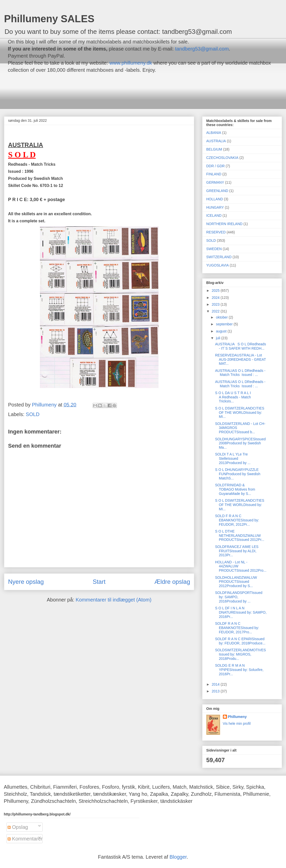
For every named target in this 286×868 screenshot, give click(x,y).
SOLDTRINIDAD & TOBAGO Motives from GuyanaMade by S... (235, 489)
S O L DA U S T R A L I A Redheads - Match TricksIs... (233, 397)
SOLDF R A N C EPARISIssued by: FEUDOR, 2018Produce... (240, 641)
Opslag (18, 827)
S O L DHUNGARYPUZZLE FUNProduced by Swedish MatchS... (238, 474)
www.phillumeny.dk (131, 63)
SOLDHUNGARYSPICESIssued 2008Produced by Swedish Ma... (240, 443)
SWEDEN (214, 249)
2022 (216, 311)
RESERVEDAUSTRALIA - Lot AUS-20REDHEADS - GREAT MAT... (240, 359)
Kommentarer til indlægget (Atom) (114, 600)
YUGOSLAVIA (217, 265)
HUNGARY (215, 207)
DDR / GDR (215, 166)
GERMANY (215, 182)
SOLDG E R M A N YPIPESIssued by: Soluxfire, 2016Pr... (239, 670)
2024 (216, 298)
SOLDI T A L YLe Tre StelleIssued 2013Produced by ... (233, 459)
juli (218, 338)
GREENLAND (217, 191)
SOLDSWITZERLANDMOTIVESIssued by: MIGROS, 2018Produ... (240, 654)
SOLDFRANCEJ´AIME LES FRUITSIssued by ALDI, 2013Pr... (237, 551)
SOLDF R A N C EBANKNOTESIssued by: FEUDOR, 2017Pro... (237, 628)
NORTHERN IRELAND (224, 224)
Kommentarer (25, 839)
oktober (222, 317)
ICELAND (214, 215)
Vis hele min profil (237, 724)
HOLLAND (215, 199)
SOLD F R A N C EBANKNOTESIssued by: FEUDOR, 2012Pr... (237, 520)
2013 (216, 691)
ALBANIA (214, 133)
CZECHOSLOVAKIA (222, 158)
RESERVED (216, 232)
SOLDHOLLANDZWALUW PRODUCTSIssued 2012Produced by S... (236, 582)
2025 (216, 291)
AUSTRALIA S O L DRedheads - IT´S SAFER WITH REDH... (241, 346)
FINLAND (214, 174)
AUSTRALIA (216, 141)
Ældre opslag (172, 582)
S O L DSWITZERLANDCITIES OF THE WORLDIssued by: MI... (240, 413)
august (222, 331)
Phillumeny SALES (49, 19)
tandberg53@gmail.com (202, 49)
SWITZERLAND (219, 257)
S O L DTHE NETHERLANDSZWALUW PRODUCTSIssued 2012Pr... (240, 536)
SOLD (33, 414)
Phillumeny (237, 717)
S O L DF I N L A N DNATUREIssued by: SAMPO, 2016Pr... (241, 612)
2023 (216, 304)
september (225, 324)
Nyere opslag (26, 582)
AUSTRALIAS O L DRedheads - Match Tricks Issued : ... (240, 373)
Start (99, 582)
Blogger (178, 857)
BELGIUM (214, 149)
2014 (216, 684)
